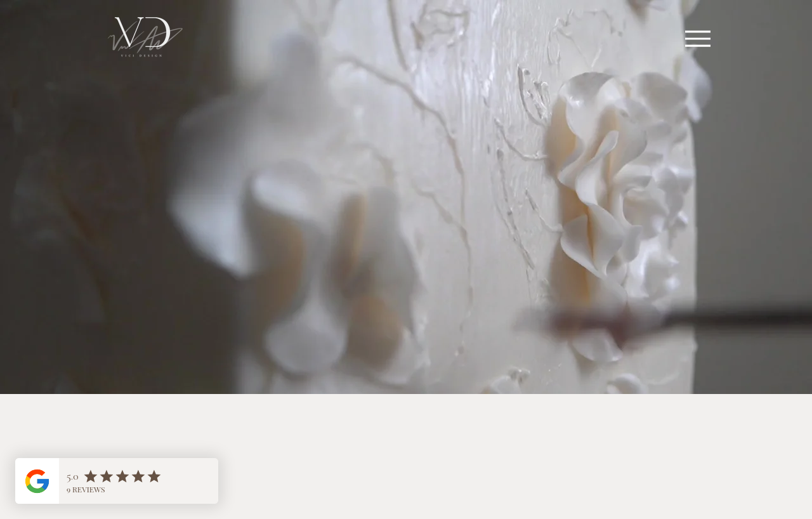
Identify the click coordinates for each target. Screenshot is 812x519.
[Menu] (697, 38)
